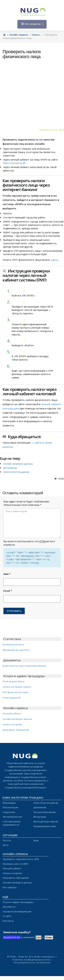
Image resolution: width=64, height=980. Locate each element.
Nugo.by (23, 957)
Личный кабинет (12, 713)
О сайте (7, 916)
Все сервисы (10, 887)
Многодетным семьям (46, 821)
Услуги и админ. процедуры (18, 902)
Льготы (7, 840)
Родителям (9, 812)
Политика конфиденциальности (31, 960)
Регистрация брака (13, 681)
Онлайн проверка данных (18, 464)
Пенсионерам (10, 807)
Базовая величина (13, 644)
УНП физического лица (15, 692)
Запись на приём (12, 724)
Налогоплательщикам (16, 472)
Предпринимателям (45, 826)
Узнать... (37, 35)
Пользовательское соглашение (32, 963)
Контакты (8, 921)
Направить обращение (16, 730)
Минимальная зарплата (16, 650)
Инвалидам (9, 803)
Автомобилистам (12, 817)
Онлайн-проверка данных (17, 719)
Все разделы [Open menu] (32, 24)
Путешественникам (45, 812)
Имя (7, 574)
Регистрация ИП (12, 698)
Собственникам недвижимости (12, 823)
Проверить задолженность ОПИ (21, 859)
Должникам (10, 468)
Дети (6, 845)
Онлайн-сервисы (19, 35)
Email (8, 591)
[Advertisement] (32, 95)
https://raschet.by (14, 163)
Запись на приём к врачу (17, 687)
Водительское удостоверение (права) (24, 666)
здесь (54, 260)
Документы (9, 907)
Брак (36, 840)
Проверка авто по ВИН (16, 864)
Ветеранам (40, 817)
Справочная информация (17, 911)
